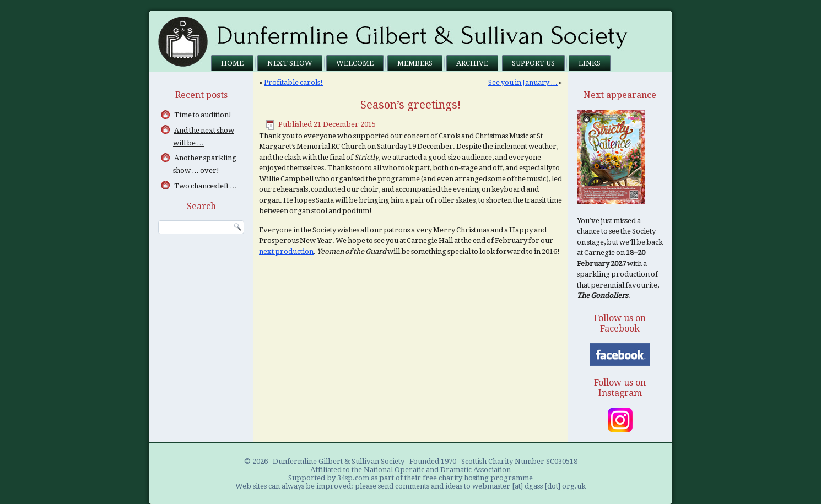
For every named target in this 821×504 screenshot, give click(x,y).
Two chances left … (206, 186)
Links (590, 63)
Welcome (355, 63)
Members (415, 63)
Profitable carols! (293, 82)
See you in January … (523, 82)
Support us (533, 63)
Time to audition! (203, 115)
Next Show (290, 63)
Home (232, 63)
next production (286, 251)
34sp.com (353, 478)
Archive (472, 63)
